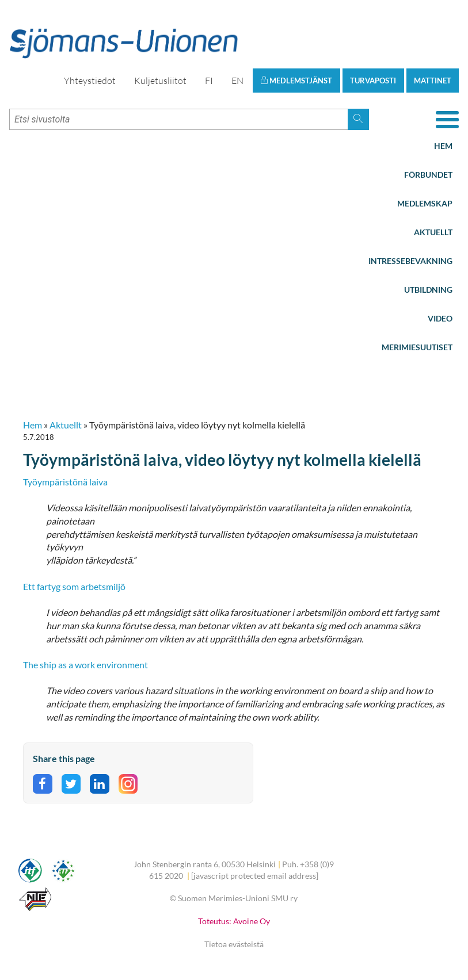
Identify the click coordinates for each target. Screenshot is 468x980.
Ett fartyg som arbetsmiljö (74, 586)
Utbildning (428, 290)
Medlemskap (425, 203)
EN (237, 81)
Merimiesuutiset (417, 347)
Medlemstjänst (296, 81)
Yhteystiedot (90, 81)
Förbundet (428, 175)
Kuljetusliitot (160, 81)
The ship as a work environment (85, 665)
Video (440, 318)
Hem (443, 146)
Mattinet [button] (433, 81)
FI (209, 81)
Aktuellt (433, 232)
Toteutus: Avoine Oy (234, 921)
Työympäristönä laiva (65, 482)
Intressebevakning (410, 261)
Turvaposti (373, 81)
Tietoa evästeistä (234, 944)
